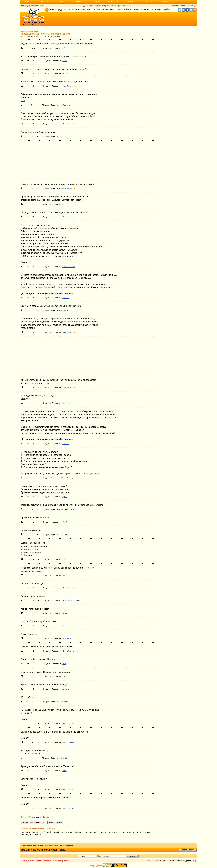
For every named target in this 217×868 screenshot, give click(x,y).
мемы (55, 850)
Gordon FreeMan (69, 267)
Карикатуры (114, 2)
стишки (64, 850)
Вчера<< (24, 817)
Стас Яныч (67, 86)
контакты (39, 861)
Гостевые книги (125, 6)
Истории (45, 2)
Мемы (62, 2)
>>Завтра (45, 817)
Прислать (147, 2)
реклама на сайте (27, 861)
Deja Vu (65, 522)
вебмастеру (57, 861)
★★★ (74, 86)
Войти (183, 6)
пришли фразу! (188, 850)
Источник (65, 509)
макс (64, 664)
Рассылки (101, 6)
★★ (75, 188)
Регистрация (192, 6)
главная (25, 850)
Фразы (79, 2)
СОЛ (64, 575)
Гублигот (66, 48)
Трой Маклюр (68, 638)
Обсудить (47, 48)
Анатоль (66, 298)
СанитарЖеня (68, 217)
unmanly (64, 535)
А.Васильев (66, 105)
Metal (64, 771)
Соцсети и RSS (112, 6)
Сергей (73, 509)
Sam (64, 560)
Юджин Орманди (68, 478)
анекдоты (36, 850)
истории (46, 850)
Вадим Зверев (67, 188)
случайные (69, 845)
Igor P (65, 497)
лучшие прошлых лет (54, 845)
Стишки (96, 2)
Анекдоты (28, 2)
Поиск (164, 2)
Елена (65, 61)
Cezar (65, 613)
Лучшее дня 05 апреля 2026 (32, 6)
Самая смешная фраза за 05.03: (39, 829)
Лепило (65, 626)
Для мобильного (90, 6)
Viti (64, 676)
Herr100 (64, 758)
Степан (64, 137)
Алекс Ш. (66, 689)
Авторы (131, 2)
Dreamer (66, 403)
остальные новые (36, 845)
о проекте (48, 861)
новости (66, 861)
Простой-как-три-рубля (71, 601)
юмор (23, 101)
